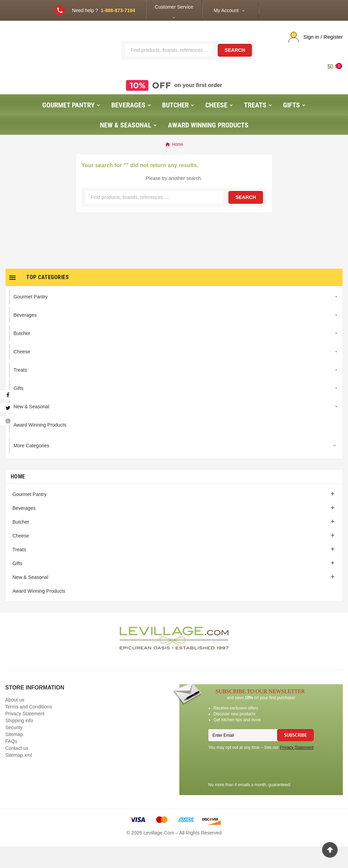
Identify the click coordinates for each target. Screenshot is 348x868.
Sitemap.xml (18, 777)
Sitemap (14, 756)
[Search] (169, 61)
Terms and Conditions (29, 728)
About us (15, 722)
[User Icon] (316, 37)
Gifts (17, 585)
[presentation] (261, 789)
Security (14, 749)
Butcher (21, 544)
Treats (19, 571)
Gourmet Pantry (30, 516)
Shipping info (19, 742)
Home (18, 498)
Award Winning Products (39, 613)
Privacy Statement (25, 735)
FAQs (11, 763)
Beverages (24, 530)
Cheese (21, 557)
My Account (226, 10)
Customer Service (174, 7)
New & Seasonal (30, 599)
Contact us (17, 770)
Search (235, 61)
